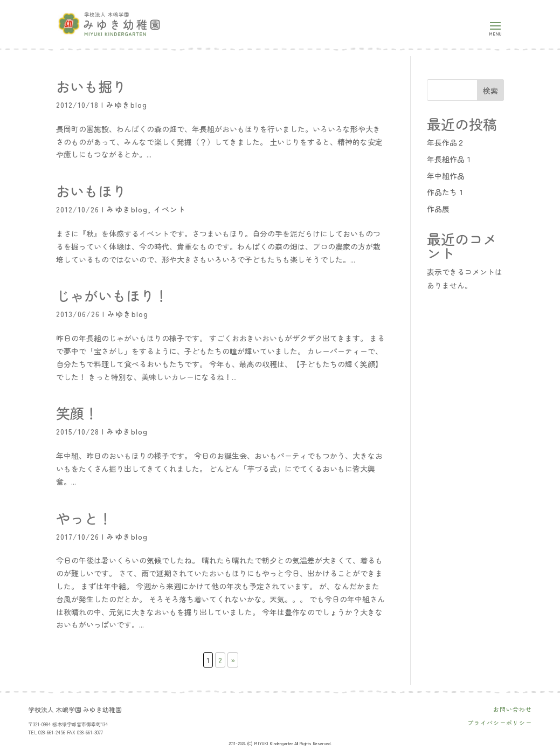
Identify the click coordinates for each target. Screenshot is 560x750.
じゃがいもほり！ (112, 295)
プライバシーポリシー (500, 723)
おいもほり (91, 191)
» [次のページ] (233, 660)
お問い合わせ (513, 709)
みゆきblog (127, 105)
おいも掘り (91, 86)
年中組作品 (446, 176)
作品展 (438, 209)
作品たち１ (446, 192)
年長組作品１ (450, 159)
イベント (170, 209)
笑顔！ (77, 413)
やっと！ (84, 518)
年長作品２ (446, 142)
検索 (490, 91)
